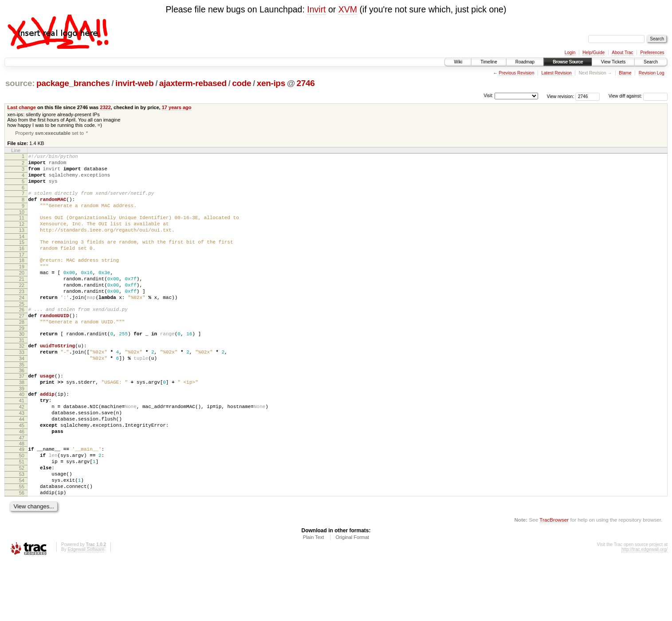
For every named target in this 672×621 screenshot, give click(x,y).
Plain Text (314, 597)
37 (22, 413)
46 (22, 479)
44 (22, 464)
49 (22, 498)
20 (22, 294)
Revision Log (652, 73)
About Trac (622, 53)
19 (22, 286)
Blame (625, 73)
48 (22, 492)
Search (651, 62)
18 (22, 279)
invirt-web (134, 83)
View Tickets (613, 62)
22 (22, 309)
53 (22, 528)
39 (22, 428)
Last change (22, 107)
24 (22, 324)
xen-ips (271, 83)
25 (22, 331)
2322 (105, 107)
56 (22, 551)
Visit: (488, 96)
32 (22, 379)
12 (22, 237)
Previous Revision (516, 73)
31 (22, 373)
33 (22, 386)
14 (22, 252)
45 (22, 472)
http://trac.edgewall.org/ (644, 609)
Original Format (352, 597)
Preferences (652, 53)
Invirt (316, 9)
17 (22, 273)
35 (22, 401)
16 (22, 265)
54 (22, 536)
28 (22, 352)
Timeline (489, 62)
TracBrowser (554, 579)
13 (22, 244)
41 (22, 441)
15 (22, 258)
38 (22, 421)
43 (22, 456)
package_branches (73, 83)
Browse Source (568, 62)
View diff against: (638, 96)
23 (22, 316)
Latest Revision (556, 73)
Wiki (458, 62)
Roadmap (525, 62)
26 (22, 337)
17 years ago (177, 107)
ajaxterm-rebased (193, 83)
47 (22, 487)
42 (22, 449)
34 (22, 394)
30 (22, 366)
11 (22, 229)
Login (570, 53)
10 (22, 224)
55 (22, 543)
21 (22, 301)
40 (22, 434)
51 (22, 513)
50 (22, 506)
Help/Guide (593, 53)
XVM (348, 9)
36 (22, 407)
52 (22, 521)
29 (22, 360)
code (242, 83)
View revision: (561, 96)
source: (20, 83)
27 (22, 345)
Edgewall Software (86, 609)
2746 (306, 83)
